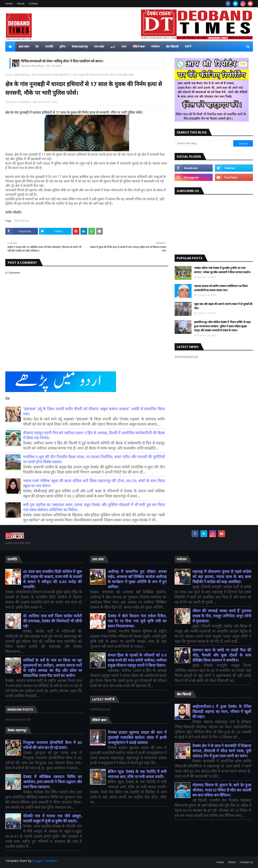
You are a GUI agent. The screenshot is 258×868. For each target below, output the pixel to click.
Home (9, 3)
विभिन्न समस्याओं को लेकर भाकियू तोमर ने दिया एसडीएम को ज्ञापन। (62, 61)
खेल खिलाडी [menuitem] (172, 46)
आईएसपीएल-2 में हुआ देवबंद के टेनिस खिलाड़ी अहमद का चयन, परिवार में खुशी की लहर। (222, 712)
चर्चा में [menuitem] (188, 46)
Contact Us (246, 862)
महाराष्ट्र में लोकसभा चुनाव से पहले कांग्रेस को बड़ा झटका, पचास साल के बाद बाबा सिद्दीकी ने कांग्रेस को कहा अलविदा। (222, 577)
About (21, 3)
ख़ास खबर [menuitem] (24, 46)
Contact (33, 3)
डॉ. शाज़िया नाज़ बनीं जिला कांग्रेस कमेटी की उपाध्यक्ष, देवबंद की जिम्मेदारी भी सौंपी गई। (53, 621)
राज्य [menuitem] (124, 46)
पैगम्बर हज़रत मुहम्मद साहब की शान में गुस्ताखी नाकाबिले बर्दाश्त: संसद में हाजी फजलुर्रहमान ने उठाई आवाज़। (137, 738)
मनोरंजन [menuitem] (155, 46)
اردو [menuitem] (113, 46)
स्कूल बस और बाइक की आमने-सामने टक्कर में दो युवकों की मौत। (223, 306)
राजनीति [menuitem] (49, 46)
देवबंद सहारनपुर (22, 75)
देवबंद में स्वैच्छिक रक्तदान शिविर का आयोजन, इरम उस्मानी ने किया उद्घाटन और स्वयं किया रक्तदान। (53, 782)
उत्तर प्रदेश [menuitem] (99, 46)
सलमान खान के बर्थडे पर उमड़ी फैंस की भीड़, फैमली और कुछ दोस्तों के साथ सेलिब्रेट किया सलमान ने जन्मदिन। (222, 655)
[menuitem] (10, 46)
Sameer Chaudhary (20, 102)
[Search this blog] (204, 143)
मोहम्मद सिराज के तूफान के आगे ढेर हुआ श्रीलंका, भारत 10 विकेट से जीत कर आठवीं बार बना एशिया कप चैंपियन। (222, 790)
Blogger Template (45, 861)
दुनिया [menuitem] (62, 46)
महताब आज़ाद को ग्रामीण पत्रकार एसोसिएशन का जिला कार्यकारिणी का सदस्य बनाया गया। (221, 288)
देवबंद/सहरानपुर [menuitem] (80, 46)
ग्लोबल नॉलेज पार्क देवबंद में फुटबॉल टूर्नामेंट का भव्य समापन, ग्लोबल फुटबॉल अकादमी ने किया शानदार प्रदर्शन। (222, 270)
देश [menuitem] (37, 46)
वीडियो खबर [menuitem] (139, 46)
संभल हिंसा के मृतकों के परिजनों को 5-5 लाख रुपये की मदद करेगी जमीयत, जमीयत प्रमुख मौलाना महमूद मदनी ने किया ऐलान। (137, 660)
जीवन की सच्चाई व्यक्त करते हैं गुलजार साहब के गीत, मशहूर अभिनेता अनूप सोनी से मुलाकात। (222, 616)
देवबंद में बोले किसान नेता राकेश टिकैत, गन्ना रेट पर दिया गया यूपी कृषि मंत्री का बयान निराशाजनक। (137, 621)
